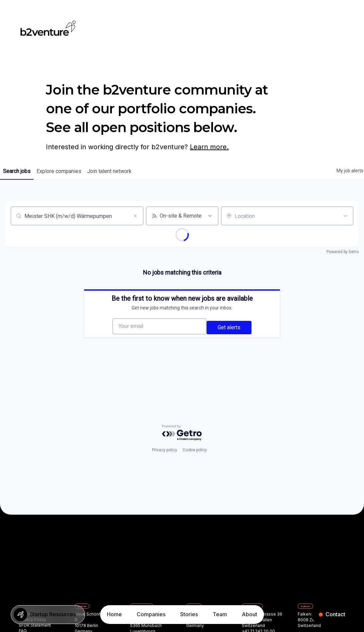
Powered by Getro (343, 252)
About (249, 614)
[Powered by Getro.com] (182, 447)
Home (114, 614)
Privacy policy (165, 464)
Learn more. (209, 147)
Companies (151, 614)
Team (220, 614)
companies (66, 171)
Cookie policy (195, 464)
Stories (189, 614)
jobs (19, 171)
